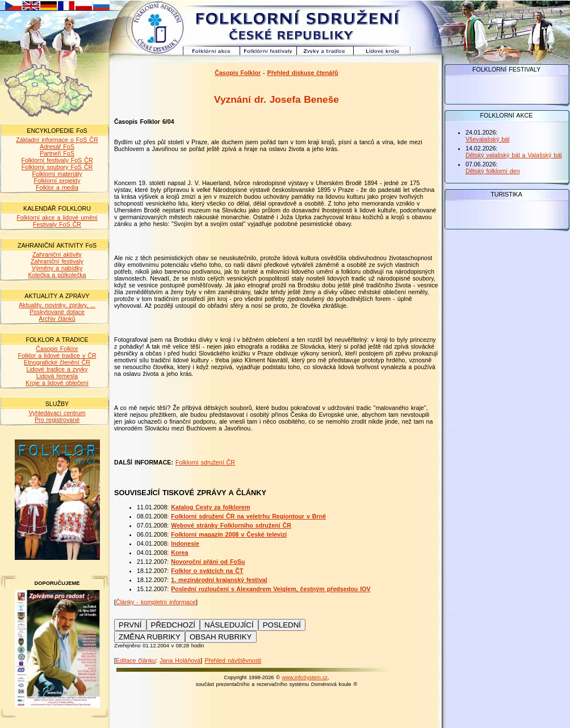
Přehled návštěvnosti (233, 660)
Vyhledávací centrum (57, 413)
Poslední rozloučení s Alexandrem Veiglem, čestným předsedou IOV (271, 589)
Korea (179, 553)
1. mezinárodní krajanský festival (219, 580)
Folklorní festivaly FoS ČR (57, 160)
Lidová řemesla (57, 376)
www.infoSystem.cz (305, 677)
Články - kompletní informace (156, 602)
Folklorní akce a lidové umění (57, 217)
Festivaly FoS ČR (57, 224)
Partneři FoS (57, 153)
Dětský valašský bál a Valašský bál (514, 155)
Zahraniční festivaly (57, 261)
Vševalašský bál (487, 139)
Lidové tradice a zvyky (57, 369)
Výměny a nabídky (57, 268)
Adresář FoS (57, 147)
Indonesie (185, 543)
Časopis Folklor (57, 349)
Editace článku (136, 660)
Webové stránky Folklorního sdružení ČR (231, 525)
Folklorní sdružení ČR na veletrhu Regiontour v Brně (248, 516)
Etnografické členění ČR (57, 362)
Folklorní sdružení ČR (205, 462)
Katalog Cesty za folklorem (210, 507)
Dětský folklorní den (493, 171)
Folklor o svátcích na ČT (207, 571)
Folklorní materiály (57, 174)
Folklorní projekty (57, 181)
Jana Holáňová (180, 660)
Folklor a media (57, 187)
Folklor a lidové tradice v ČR (57, 355)
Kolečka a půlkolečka (57, 275)
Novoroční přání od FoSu (208, 562)
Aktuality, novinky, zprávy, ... (57, 305)
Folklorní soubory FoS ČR (57, 167)
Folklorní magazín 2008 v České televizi (229, 534)
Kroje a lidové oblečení (57, 383)
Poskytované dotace (57, 312)
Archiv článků (57, 319)
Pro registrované (57, 420)
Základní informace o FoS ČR (57, 140)
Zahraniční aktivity (57, 254)
